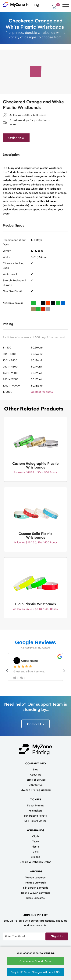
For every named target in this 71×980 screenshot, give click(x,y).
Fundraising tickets (35, 815)
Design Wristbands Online (35, 862)
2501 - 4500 (10, 366)
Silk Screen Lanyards (36, 887)
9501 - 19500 (11, 379)
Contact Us (35, 724)
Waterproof (10, 274)
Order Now (16, 138)
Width (6, 257)
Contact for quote (42, 392)
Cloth (35, 836)
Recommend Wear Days (14, 242)
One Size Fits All (12, 291)
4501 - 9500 (10, 373)
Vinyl (36, 851)
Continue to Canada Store (35, 961)
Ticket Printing (36, 805)
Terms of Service (35, 779)
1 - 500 (7, 347)
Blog (36, 769)
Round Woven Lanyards (36, 893)
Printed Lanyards (36, 882)
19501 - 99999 (11, 385)
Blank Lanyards (35, 898)
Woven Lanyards (35, 877)
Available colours (13, 303)
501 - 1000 (9, 354)
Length (7, 250)
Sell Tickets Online (35, 821)
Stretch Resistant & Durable (14, 283)
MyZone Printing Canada (36, 790)
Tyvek (36, 841)
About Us (36, 774)
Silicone (35, 857)
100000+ (8, 392)
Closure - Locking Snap (14, 265)
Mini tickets (36, 810)
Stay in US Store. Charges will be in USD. (36, 972)
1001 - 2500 (10, 360)
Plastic (35, 846)
